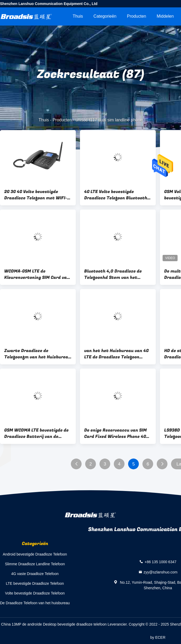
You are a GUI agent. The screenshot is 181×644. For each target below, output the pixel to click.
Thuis (78, 16)
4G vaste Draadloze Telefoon (35, 574)
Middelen (165, 16)
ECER (160, 637)
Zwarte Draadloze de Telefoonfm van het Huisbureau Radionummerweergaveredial (37, 354)
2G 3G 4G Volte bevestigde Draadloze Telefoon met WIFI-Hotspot (36, 195)
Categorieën (105, 16)
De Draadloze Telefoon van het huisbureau (35, 603)
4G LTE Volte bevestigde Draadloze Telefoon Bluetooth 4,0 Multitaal (116, 195)
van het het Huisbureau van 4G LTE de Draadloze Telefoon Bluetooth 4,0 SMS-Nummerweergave (116, 354)
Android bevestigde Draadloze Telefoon (35, 554)
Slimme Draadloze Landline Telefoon (35, 564)
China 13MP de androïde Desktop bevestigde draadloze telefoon (54, 624)
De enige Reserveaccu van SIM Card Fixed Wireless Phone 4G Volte (115, 433)
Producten (137, 16)
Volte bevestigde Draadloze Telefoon (35, 593)
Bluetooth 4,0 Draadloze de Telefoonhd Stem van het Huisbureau (113, 274)
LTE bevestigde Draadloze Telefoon (35, 583)
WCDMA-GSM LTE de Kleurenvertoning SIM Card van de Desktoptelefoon (37, 274)
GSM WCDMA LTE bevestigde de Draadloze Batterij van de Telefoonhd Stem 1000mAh (36, 433)
